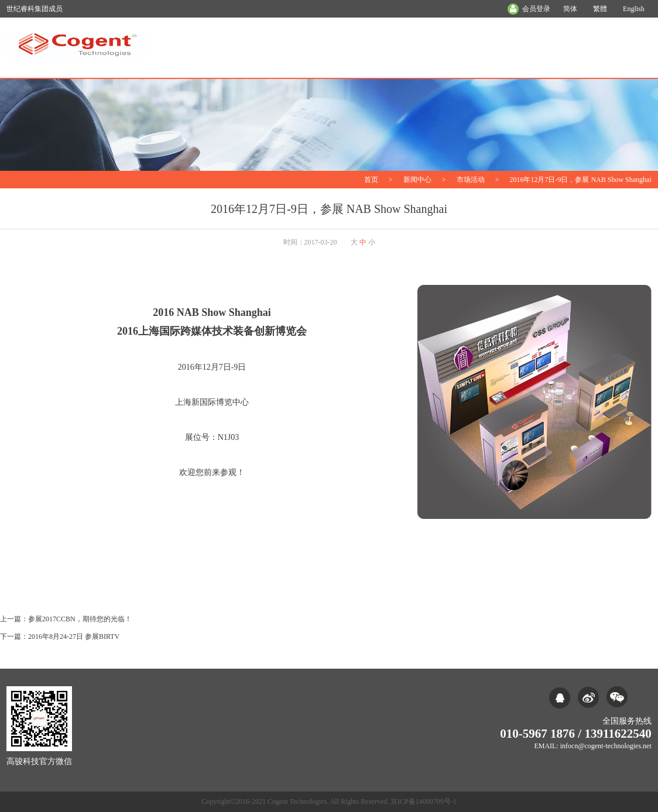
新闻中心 (417, 180)
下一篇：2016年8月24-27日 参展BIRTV (60, 636)
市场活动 (471, 180)
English (634, 9)
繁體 (600, 9)
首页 (371, 180)
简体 (570, 9)
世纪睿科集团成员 (35, 9)
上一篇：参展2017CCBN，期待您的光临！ (66, 619)
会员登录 (536, 9)
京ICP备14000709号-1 (424, 801)
